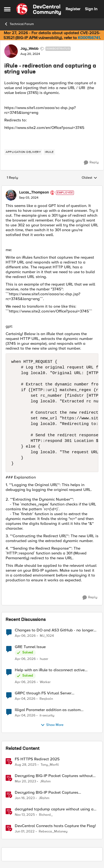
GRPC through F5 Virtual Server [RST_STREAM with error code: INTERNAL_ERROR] (43, 693)
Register (73, 9)
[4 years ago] (25, 832)
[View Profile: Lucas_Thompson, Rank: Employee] (11, 195)
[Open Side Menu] (7, 9)
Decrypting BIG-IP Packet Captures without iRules (54, 776)
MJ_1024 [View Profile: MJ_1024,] (47, 636)
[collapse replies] (52, 188)
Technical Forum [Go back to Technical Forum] (19, 24)
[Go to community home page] (39, 9)
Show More (52, 725)
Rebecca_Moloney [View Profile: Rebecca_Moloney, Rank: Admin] (53, 832)
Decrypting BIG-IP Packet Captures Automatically (46, 793)
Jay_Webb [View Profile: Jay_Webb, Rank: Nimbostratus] (29, 49)
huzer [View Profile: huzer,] (44, 659)
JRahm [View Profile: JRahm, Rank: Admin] (45, 781)
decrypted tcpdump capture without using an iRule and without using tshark (55, 809)
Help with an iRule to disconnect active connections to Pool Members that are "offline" (57, 670)
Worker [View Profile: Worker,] (45, 682)
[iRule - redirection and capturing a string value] (29, 198)
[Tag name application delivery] (23, 152)
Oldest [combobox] (89, 178)
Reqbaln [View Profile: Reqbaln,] (46, 699)
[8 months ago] (25, 815)
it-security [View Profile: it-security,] (47, 715)
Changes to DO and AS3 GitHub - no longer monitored (54, 630)
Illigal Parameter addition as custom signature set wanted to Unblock (48, 710)
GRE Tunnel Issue (30, 647)
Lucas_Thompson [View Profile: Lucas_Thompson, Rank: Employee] (34, 192)
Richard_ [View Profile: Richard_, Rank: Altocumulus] (46, 815)
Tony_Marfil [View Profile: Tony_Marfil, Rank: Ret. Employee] (50, 765)
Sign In (91, 9)
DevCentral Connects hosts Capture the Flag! (55, 826)
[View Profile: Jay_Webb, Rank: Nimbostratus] (11, 51)
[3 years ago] (25, 781)
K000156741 (89, 38)
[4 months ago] (25, 636)
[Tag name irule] (49, 152)
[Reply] (91, 163)
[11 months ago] (26, 765)
